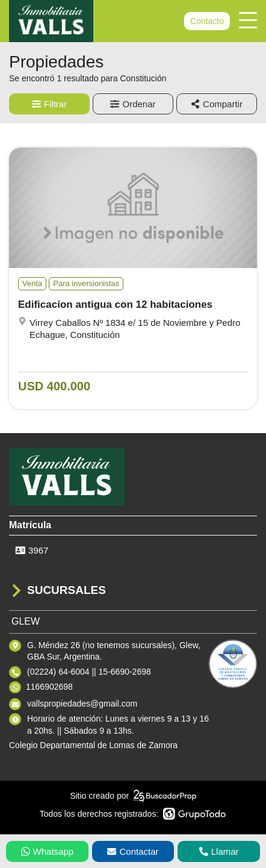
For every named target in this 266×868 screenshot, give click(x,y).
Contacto (207, 21)
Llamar (219, 851)
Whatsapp (48, 851)
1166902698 (49, 687)
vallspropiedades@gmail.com (82, 704)
